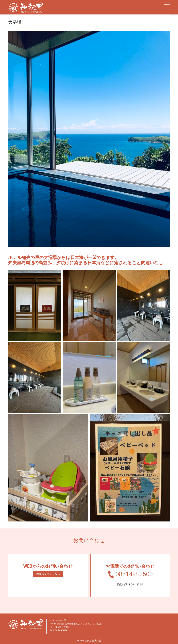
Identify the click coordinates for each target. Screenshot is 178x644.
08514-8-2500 (134, 574)
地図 (99, 624)
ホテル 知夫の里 (93, 641)
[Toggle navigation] (167, 7)
